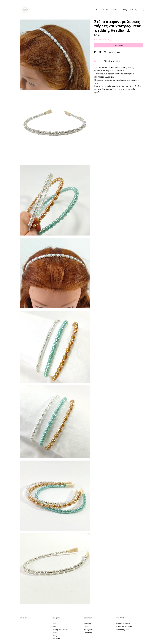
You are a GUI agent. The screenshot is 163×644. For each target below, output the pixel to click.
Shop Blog (88, 633)
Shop (97, 10)
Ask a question (115, 52)
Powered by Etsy (122, 630)
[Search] (143, 10)
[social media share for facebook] (96, 52)
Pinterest (87, 624)
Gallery (124, 10)
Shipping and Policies (60, 630)
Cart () (134, 10)
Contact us (56, 639)
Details (98, 61)
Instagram (88, 630)
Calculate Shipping (103, 39)
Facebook (88, 627)
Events (114, 10)
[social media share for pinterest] (105, 52)
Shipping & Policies (113, 61)
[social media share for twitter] (100, 52)
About (105, 10)
